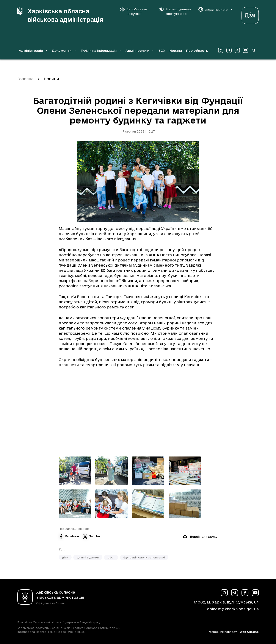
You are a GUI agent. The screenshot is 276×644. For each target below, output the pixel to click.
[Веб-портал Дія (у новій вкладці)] (250, 14)
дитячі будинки (88, 557)
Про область (197, 51)
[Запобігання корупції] (136, 11)
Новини (176, 51)
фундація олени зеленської (144, 557)
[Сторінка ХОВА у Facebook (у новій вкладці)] (237, 50)
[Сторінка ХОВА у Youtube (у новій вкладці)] (245, 50)
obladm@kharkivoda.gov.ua (233, 609)
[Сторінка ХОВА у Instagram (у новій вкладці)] (221, 50)
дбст (111, 557)
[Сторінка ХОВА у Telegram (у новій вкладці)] (229, 50)
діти (65, 557)
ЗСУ (162, 51)
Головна (25, 79)
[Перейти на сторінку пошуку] (254, 50)
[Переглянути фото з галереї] (75, 471)
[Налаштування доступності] (175, 11)
